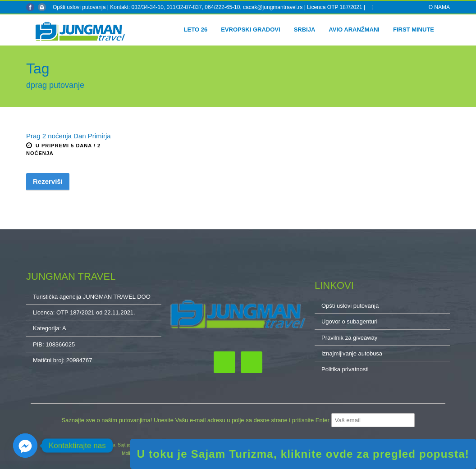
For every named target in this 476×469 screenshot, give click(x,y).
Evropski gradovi (250, 30)
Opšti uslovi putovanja (79, 7)
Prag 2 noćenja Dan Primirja (69, 136)
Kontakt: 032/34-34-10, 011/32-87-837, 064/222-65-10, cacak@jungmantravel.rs (207, 7)
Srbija (305, 30)
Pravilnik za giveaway (349, 338)
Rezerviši (48, 181)
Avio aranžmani (354, 30)
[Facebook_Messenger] (25, 446)
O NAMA (439, 7)
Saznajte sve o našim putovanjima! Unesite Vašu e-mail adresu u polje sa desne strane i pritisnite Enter (196, 420)
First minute (414, 30)
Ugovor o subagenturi (349, 321)
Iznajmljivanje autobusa (352, 353)
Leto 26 (196, 30)
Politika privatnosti (345, 369)
